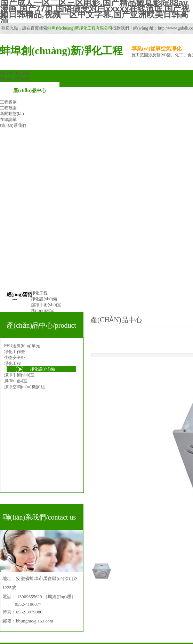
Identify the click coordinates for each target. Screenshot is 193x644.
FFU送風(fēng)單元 (22, 346)
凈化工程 (13, 364)
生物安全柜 (15, 358)
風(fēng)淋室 (16, 381)
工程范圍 (8, 108)
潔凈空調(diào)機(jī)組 (25, 387)
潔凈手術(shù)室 (19, 375)
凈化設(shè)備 (42, 369)
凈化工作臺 (15, 352)
